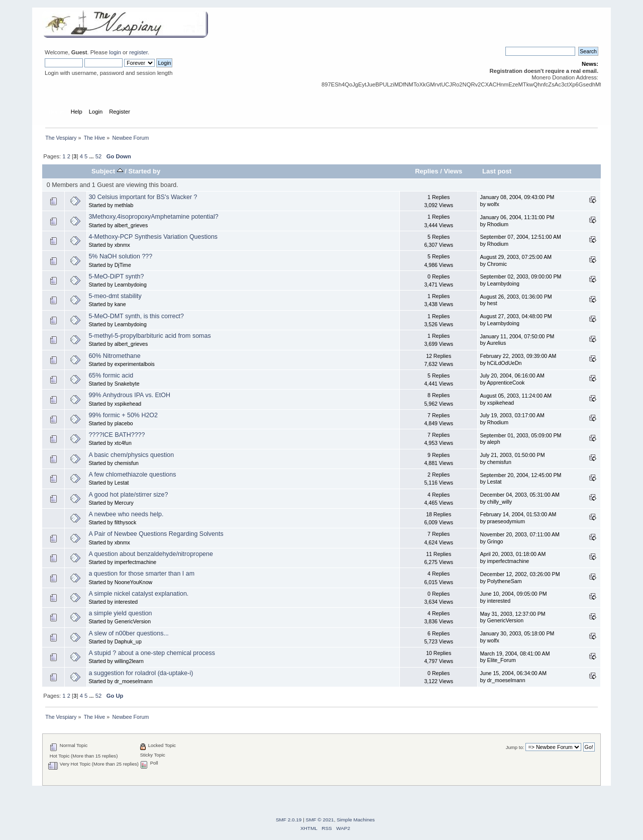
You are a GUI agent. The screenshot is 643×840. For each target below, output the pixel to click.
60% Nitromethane (114, 356)
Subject (107, 171)
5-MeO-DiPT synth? (116, 276)
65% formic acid (111, 376)
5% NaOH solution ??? (120, 256)
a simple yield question (120, 613)
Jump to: (515, 747)
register (138, 52)
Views (453, 171)
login (115, 52)
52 (98, 156)
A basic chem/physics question (131, 455)
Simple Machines (356, 820)
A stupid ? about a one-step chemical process (152, 653)
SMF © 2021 (320, 820)
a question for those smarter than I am (141, 574)
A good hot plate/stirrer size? (128, 495)
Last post (497, 171)
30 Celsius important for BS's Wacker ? (143, 197)
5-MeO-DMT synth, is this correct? (136, 316)
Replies (426, 171)
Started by (145, 171)
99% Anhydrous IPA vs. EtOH (129, 395)
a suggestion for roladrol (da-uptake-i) (141, 673)
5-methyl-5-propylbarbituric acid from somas (149, 336)
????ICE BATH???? (117, 435)
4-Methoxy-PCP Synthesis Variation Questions (153, 237)
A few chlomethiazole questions (132, 475)
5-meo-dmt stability (115, 296)
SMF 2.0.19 (289, 820)
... (92, 156)
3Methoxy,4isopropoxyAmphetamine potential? (153, 217)
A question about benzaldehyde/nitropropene (151, 554)
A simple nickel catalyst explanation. (138, 594)
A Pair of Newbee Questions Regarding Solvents (156, 534)
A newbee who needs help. (126, 514)
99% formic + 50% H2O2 (123, 415)
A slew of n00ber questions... (128, 633)
